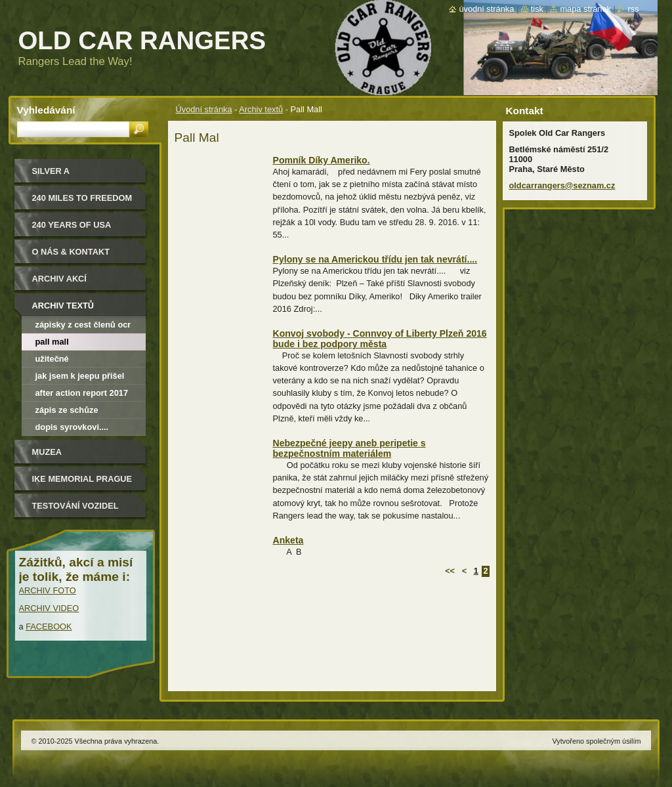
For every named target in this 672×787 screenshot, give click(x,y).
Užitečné (52, 359)
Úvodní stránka (204, 109)
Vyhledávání (46, 110)
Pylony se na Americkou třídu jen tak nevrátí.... (375, 259)
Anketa (288, 540)
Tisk (537, 9)
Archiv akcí (59, 279)
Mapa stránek (585, 9)
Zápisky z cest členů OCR (83, 325)
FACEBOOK (49, 627)
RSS (633, 9)
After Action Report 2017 (82, 393)
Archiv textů (261, 109)
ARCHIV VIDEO (49, 608)
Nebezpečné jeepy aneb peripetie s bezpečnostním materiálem (349, 448)
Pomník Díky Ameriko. (322, 160)
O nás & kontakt (71, 252)
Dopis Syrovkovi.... (72, 427)
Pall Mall (52, 342)
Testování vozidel (75, 506)
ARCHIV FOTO (48, 590)
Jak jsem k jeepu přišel (80, 376)
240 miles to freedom (82, 198)
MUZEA (47, 452)
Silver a (51, 171)
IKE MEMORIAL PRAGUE (82, 479)
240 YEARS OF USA (72, 225)
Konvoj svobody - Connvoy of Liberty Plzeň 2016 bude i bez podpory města (380, 339)
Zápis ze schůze (67, 410)
